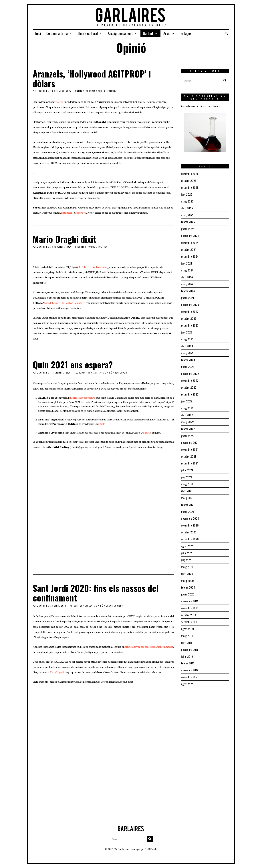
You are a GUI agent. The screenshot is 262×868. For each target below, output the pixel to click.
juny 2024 (187, 261)
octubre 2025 (189, 180)
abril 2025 (187, 207)
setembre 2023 (190, 322)
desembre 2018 (190, 638)
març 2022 (187, 416)
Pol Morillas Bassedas (93, 267)
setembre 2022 (190, 389)
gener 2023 (188, 362)
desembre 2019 (190, 591)
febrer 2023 (188, 355)
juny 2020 (187, 551)
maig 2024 (187, 268)
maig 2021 (187, 476)
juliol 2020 (187, 544)
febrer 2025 (188, 221)
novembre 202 (189, 665)
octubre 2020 (189, 524)
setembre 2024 (190, 254)
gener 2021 (187, 503)
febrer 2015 (188, 652)
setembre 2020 (190, 530)
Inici (38, 33)
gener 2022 (188, 429)
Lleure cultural (88, 33)
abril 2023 (187, 342)
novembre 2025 (190, 174)
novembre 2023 (190, 308)
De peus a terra (57, 33)
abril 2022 (187, 409)
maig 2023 (187, 335)
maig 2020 (187, 557)
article (102, 424)
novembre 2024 (190, 241)
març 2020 (187, 571)
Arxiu (167, 33)
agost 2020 (188, 537)
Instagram (67, 212)
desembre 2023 (190, 301)
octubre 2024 (189, 248)
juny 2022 (187, 396)
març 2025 (187, 214)
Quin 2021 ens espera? (73, 365)
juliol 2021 (187, 463)
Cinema (79, 91)
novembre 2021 (190, 443)
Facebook (81, 212)
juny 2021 (186, 470)
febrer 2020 (188, 577)
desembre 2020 (190, 510)
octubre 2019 (188, 604)
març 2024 (187, 281)
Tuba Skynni (57, 672)
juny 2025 (187, 194)
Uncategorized (114, 606)
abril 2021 (187, 483)
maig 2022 (187, 402)
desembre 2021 (190, 436)
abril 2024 (187, 275)
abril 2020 (187, 564)
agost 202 (187, 672)
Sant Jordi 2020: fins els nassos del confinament (96, 593)
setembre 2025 (190, 187)
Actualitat (76, 606)
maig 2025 (187, 200)
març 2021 (187, 490)
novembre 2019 (190, 598)
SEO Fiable (151, 849)
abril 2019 (187, 631)
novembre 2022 (190, 376)
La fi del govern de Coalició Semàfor (64, 303)
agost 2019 (187, 618)
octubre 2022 (189, 382)
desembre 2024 (190, 234)
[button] (225, 80)
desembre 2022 (190, 369)
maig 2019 (187, 625)
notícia (60, 102)
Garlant (148, 33)
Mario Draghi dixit (64, 239)
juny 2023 (187, 328)
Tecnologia (121, 373)
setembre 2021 (190, 456)
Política (112, 91)
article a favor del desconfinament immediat (149, 647)
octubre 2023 (189, 315)
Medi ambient (95, 373)
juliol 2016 (187, 645)
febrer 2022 (188, 423)
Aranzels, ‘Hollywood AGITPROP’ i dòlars (92, 78)
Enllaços (186, 33)
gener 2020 (188, 584)
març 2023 (187, 349)
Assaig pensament (120, 33)
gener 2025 (188, 227)
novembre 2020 (190, 517)
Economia (90, 91)
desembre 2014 (190, 658)
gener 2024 (188, 295)
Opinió (101, 91)
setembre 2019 (190, 611)
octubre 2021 (188, 450)
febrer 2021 (188, 497)
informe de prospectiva (82, 398)
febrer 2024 (188, 288)
